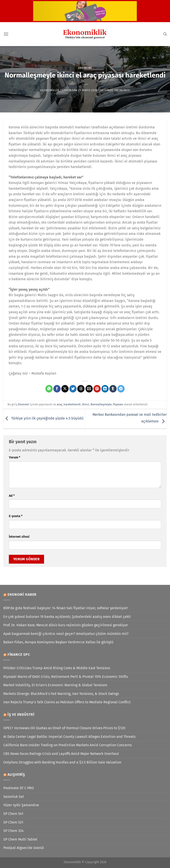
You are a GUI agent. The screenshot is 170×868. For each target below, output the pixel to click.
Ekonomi (85, 68)
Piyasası (118, 404)
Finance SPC (19, 654)
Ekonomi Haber (22, 594)
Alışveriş (16, 774)
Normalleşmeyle (101, 404)
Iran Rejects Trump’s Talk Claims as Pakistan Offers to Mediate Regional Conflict (67, 702)
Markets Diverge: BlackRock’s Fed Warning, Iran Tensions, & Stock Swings (61, 694)
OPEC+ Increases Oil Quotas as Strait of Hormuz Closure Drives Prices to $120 (64, 728)
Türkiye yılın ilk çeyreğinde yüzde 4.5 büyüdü (43, 419)
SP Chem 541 (13, 814)
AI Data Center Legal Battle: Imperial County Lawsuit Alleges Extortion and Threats (69, 737)
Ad (12, 496)
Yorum (14, 457)
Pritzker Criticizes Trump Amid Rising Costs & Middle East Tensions (57, 668)
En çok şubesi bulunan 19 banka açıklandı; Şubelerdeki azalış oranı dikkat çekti (67, 617)
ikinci (86, 404)
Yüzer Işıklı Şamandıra (21, 805)
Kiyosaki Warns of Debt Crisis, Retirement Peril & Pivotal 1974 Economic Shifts (66, 677)
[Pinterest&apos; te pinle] (97, 389)
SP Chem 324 (14, 831)
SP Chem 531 (13, 822)
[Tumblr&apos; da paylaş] (113, 389)
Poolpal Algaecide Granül (24, 848)
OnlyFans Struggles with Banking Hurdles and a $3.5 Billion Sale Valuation (62, 762)
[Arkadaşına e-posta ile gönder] (89, 389)
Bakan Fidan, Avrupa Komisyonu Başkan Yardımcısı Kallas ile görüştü (58, 642)
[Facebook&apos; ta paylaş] (57, 389)
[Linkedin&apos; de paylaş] (105, 389)
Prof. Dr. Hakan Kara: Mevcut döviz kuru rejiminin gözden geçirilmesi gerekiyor (66, 625)
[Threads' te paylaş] (81, 389)
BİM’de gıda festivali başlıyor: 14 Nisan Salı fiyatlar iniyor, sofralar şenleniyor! (66, 608)
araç (59, 404)
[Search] (165, 34)
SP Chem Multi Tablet (20, 839)
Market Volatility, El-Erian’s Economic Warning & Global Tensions (55, 685)
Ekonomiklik (50, 90)
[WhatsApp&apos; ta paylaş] (49, 389)
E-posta (16, 516)
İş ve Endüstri (21, 714)
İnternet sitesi (19, 537)
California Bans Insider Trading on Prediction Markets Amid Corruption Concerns (68, 745)
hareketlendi (72, 404)
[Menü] (6, 34)
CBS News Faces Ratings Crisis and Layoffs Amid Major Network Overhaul (61, 754)
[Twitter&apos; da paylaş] (73, 389)
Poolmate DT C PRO (19, 788)
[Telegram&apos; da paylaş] (121, 389)
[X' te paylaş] (65, 389)
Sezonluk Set (14, 797)
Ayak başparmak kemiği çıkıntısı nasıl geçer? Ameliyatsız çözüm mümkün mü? (66, 634)
